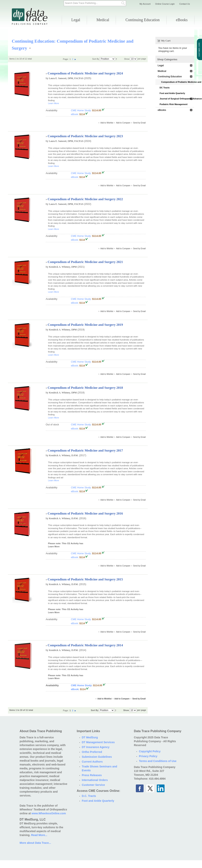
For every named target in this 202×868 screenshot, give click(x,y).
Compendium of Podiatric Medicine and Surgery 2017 (85, 450)
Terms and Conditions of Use (158, 761)
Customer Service (93, 785)
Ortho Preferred (92, 752)
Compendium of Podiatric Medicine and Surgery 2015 (85, 579)
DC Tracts (165, 88)
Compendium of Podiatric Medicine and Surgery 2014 (85, 645)
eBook (75, 114)
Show (127, 59)
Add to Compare (123, 123)
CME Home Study (81, 110)
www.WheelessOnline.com (49, 813)
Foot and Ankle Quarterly (172, 93)
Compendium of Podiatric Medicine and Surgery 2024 (85, 73)
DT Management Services (98, 742)
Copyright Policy (150, 751)
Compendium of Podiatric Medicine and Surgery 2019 (85, 325)
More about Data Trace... (35, 843)
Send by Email (139, 123)
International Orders (95, 780)
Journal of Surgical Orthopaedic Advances (177, 99)
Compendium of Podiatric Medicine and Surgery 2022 (85, 199)
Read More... (39, 835)
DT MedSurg (90, 737)
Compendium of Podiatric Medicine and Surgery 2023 (85, 136)
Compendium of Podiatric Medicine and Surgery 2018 (85, 388)
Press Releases (92, 775)
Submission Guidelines (97, 757)
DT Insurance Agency (96, 747)
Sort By (96, 59)
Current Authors (92, 762)
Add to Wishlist (107, 123)
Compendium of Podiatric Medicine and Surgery (178, 82)
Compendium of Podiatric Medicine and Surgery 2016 (85, 513)
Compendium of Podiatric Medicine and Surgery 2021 (85, 262)
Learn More (54, 103)
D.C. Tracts (89, 796)
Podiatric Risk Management (174, 104)
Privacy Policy (148, 756)
